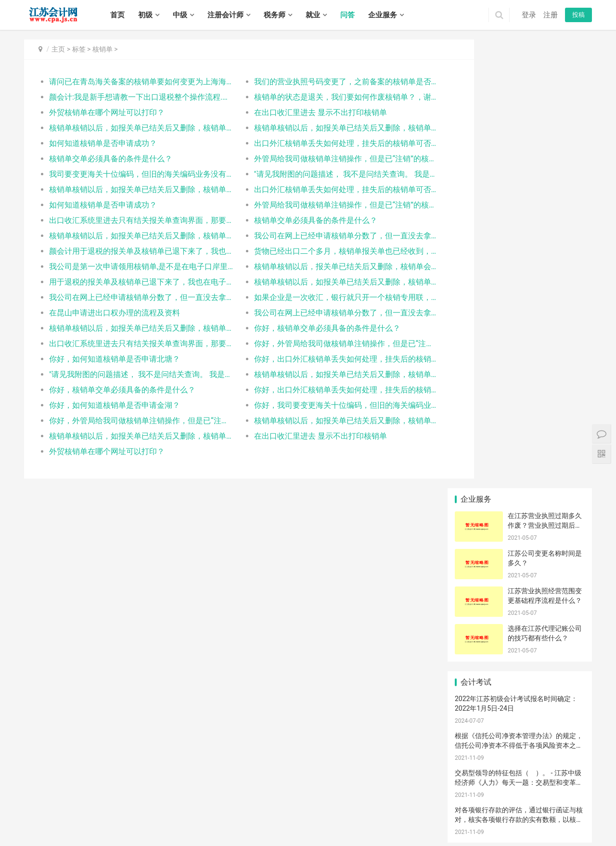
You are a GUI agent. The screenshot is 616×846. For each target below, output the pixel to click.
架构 (520, 597)
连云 (347, 820)
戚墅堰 (53, 820)
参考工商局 (520, 568)
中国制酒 (564, 495)
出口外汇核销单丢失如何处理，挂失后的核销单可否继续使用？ (320, 143)
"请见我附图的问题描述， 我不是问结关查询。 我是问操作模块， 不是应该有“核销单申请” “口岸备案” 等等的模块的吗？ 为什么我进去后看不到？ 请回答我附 (320, 174)
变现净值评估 (478, 481)
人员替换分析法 (523, 553)
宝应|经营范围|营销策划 (566, 539)
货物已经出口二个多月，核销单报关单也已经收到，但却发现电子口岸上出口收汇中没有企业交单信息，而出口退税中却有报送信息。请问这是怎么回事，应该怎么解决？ (320, 251)
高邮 (147, 831)
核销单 (103, 49)
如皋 (321, 820)
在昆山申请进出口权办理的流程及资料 (115, 313)
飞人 (520, 495)
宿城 (316, 831)
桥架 (476, 509)
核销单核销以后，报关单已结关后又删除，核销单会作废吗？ (320, 267)
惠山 (405, 810)
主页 (58, 49)
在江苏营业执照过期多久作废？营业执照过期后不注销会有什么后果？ (545, 76)
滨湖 (418, 810)
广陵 (82, 831)
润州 (173, 831)
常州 (69, 810)
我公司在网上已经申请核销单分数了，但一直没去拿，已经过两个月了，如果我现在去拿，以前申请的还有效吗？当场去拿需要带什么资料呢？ (320, 236)
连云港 (111, 810)
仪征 (134, 831)
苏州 (82, 810)
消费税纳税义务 (479, 568)
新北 (69, 820)
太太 (476, 655)
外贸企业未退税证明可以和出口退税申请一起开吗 (479, 626)
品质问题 (564, 568)
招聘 (192, 782)
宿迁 (192, 810)
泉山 (496, 810)
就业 (313, 15)
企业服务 (383, 15)
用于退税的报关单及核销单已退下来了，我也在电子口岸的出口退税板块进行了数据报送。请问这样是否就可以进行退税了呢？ (133, 282)
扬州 (153, 810)
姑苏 (160, 820)
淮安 (127, 810)
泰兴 (303, 831)
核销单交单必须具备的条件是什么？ (111, 159)
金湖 (516, 820)
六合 (314, 810)
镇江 (166, 810)
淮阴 (451, 820)
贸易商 (476, 553)
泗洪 (368, 831)
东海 (386, 820)
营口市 (564, 553)
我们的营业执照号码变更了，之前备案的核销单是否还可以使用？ (320, 82)
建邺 (231, 810)
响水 (555, 820)
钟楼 (37, 820)
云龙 (470, 810)
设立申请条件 (478, 612)
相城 (147, 820)
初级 (145, 15)
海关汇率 (476, 582)
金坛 (108, 820)
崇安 (353, 810)
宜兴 (444, 810)
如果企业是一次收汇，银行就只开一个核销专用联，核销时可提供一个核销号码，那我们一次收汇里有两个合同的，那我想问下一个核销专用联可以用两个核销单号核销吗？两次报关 (320, 297)
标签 (79, 49)
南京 (30, 810)
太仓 (231, 820)
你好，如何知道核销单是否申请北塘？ (115, 359)
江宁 (301, 810)
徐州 (56, 810)
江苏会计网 (284, 797)
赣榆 (373, 820)
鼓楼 (244, 810)
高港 (251, 831)
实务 (169, 782)
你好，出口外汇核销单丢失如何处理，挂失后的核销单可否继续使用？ (320, 359)
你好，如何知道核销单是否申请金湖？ (115, 405)
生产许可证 (520, 481)
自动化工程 (564, 481)
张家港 (202, 820)
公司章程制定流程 (523, 612)
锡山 (392, 810)
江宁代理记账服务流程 (479, 495)
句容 (225, 831)
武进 (82, 820)
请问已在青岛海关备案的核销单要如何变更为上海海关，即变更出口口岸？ (133, 82)
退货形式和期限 (479, 597)
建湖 (43, 831)
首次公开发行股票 (566, 640)
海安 (282, 820)
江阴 (431, 810)
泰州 (179, 810)
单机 (564, 466)
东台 (56, 831)
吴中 (134, 820)
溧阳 (95, 820)
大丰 (69, 831)
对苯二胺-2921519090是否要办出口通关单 (566, 655)
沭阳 (342, 831)
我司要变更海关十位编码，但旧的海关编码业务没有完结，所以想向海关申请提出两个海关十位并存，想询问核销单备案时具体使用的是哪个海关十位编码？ (133, 174)
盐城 (140, 810)
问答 (347, 15)
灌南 (412, 820)
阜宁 (581, 820)
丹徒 (186, 831)
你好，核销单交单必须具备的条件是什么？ (309, 328)
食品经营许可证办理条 (523, 466)
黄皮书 (564, 626)
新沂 (561, 810)
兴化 (277, 831)
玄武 (205, 810)
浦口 (257, 810)
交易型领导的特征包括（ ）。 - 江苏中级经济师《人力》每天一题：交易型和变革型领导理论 (519, 333)
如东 (295, 820)
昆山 (218, 820)
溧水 (327, 810)
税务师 (275, 15)
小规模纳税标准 (479, 640)
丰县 (522, 810)
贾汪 (483, 810)
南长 (366, 810)
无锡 (43, 810)
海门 (334, 820)
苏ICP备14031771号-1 (215, 797)
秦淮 (218, 810)
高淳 (340, 810)
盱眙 (503, 820)
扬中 (212, 831)
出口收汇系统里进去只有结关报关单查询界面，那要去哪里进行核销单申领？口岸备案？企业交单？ (133, 220)
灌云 (399, 820)
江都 (108, 831)
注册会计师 (225, 15)
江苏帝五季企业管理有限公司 (499, 707)
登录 (529, 15)
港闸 (257, 820)
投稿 (578, 15)
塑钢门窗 (520, 655)
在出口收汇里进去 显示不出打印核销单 (302, 112)
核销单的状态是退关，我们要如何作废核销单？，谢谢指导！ (320, 97)
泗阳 (355, 831)
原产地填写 (476, 539)
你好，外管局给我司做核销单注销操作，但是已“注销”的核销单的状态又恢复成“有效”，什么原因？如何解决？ (320, 344)
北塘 (379, 810)
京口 (160, 831)
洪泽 (490, 820)
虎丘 (121, 820)
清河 (425, 820)
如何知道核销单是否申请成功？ (103, 143)
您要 (520, 509)
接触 (520, 582)
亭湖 (529, 820)
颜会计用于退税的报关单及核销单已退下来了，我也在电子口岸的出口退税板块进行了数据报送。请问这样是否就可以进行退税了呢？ (133, 251)
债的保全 (476, 466)
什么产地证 (564, 582)
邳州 (574, 810)
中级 (180, 15)
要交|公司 (564, 509)
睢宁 (548, 810)
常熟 (186, 820)
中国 (520, 640)
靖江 (290, 831)
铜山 (509, 810)
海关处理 (564, 597)
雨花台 (285, 810)
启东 (308, 820)
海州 (360, 820)
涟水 (477, 820)
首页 (117, 15)
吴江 (173, 820)
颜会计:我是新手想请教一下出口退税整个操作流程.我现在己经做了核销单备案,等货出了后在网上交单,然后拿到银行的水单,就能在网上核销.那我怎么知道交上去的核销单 (133, 97)
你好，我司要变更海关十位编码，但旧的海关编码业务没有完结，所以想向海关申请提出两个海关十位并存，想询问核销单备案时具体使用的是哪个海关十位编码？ (320, 405)
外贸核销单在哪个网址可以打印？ (107, 112)
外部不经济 (476, 524)
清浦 (464, 820)
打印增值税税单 (566, 612)
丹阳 (199, 831)
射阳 (30, 831)
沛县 (535, 810)
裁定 (520, 524)
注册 (551, 15)
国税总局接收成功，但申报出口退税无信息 (523, 539)
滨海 (568, 820)
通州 (269, 820)
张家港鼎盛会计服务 (523, 626)
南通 (95, 810)
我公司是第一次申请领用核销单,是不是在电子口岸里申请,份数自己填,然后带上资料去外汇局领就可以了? (133, 267)
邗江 (95, 831)
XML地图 (257, 797)
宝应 (121, 831)
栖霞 (269, 810)
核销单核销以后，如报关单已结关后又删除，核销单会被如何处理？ (133, 128)
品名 (564, 524)
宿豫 (329, 831)
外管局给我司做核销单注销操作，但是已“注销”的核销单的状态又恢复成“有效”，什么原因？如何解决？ (320, 159)
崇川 (244, 820)
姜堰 (264, 831)
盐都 (542, 820)
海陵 (238, 831)
